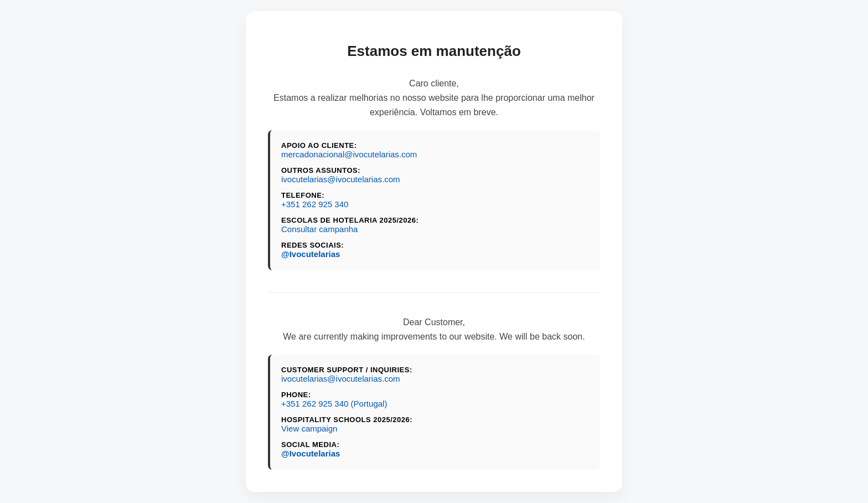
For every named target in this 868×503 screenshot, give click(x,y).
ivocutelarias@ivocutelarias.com (340, 179)
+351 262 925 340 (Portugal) (334, 404)
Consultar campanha (319, 229)
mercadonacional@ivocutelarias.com (349, 154)
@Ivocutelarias (311, 254)
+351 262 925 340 (315, 204)
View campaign (309, 428)
